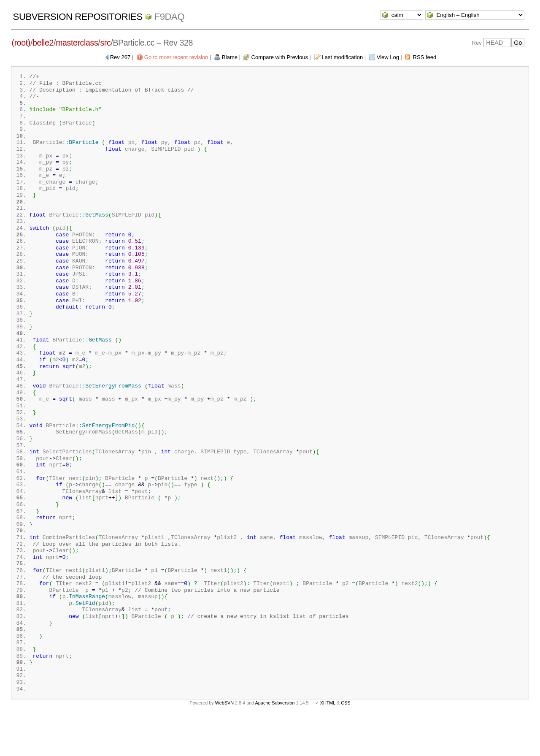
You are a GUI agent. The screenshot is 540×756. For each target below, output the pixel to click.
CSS (346, 742)
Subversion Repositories (78, 17)
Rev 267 (120, 57)
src (105, 43)
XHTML (328, 742)
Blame (230, 57)
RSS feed (425, 57)
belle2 (43, 43)
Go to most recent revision (176, 57)
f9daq (170, 17)
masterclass (77, 43)
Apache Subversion (275, 742)
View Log (388, 57)
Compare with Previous (280, 57)
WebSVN (224, 742)
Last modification (343, 57)
